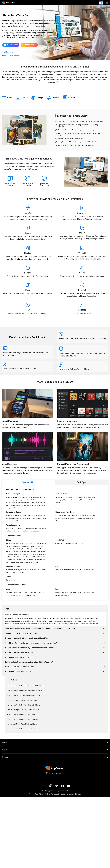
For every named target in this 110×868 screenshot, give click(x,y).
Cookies (47, 794)
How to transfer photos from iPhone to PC (22, 715)
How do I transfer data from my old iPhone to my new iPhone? (55, 648)
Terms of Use (33, 794)
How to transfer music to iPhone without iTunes (24, 695)
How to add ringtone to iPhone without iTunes (23, 710)
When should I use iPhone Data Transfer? (55, 633)
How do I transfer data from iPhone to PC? (55, 653)
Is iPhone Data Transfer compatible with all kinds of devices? (55, 662)
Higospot (78, 794)
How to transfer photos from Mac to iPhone (23, 729)
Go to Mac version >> (9, 52)
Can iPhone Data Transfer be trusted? (55, 657)
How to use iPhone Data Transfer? (55, 672)
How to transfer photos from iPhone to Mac (23, 719)
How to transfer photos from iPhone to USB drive (24, 691)
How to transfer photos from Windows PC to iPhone (25, 686)
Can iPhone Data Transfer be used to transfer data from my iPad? (55, 643)
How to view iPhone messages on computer (23, 700)
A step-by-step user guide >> (11, 55)
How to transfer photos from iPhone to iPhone (23, 705)
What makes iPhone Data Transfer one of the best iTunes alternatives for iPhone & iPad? (55, 629)
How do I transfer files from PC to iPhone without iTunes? (55, 638)
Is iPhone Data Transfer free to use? (55, 667)
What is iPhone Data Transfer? (55, 615)
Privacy (41, 794)
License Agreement (68, 794)
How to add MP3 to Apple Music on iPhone (22, 724)
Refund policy (56, 794)
